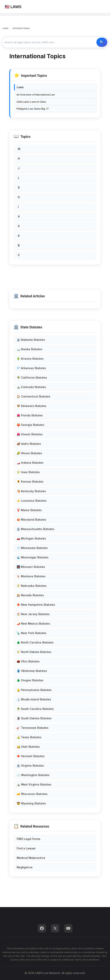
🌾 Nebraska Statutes (32, 586)
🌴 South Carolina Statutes (35, 709)
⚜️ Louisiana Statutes (32, 501)
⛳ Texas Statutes (29, 737)
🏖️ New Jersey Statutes (33, 614)
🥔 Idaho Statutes (29, 444)
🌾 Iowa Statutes (28, 472)
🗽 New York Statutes (32, 633)
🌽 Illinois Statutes (29, 453)
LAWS (5, 28)
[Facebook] (42, 928)
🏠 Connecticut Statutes (33, 396)
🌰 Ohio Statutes (28, 661)
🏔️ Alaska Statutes (29, 349)
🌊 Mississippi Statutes (33, 557)
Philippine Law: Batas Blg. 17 (33, 109)
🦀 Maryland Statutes (31, 520)
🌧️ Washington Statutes (33, 775)
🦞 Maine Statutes (29, 510)
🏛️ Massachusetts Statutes (36, 529)
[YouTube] (68, 928)
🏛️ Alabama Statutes (31, 340)
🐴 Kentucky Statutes (31, 491)
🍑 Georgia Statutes (30, 425)
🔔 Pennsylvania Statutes (34, 690)
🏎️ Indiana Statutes (30, 463)
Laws (20, 87)
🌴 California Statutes (32, 378)
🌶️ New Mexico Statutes (33, 624)
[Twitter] (55, 928)
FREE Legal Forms (29, 839)
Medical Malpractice (31, 858)
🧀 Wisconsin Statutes (32, 794)
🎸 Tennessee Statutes (33, 728)
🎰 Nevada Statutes (30, 595)
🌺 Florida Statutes (30, 415)
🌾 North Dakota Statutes (34, 652)
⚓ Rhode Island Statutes (34, 699)
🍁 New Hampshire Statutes (36, 605)
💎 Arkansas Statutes (31, 368)
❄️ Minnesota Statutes (32, 548)
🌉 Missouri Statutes (31, 567)
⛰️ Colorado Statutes (31, 387)
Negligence (25, 867)
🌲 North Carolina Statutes (35, 642)
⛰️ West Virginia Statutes (34, 784)
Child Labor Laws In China (31, 102)
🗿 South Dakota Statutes (34, 718)
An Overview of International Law (36, 95)
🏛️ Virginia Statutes (30, 766)
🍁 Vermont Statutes (31, 756)
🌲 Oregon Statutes (30, 680)
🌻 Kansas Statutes (30, 482)
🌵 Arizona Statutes (30, 359)
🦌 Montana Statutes (31, 576)
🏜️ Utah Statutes (28, 747)
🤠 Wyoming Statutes (31, 803)
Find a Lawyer (26, 848)
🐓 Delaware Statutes (32, 406)
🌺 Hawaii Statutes (30, 434)
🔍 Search (102, 42)
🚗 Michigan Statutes (31, 538)
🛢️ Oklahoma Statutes (32, 671)
